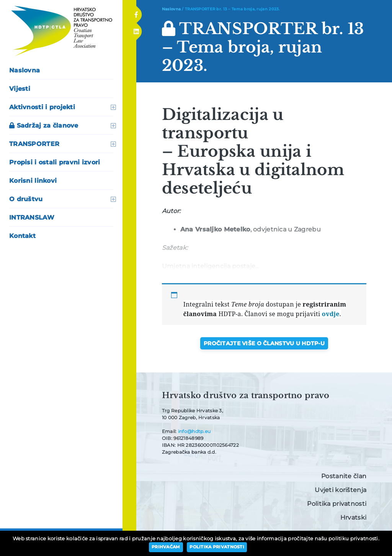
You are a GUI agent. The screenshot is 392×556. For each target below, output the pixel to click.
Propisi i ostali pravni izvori (55, 162)
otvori (113, 107)
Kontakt (22, 236)
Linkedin (136, 29)
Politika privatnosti (337, 504)
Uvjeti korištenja (341, 490)
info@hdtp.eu (194, 431)
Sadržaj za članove (44, 125)
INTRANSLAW (32, 217)
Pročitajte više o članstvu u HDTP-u (264, 343)
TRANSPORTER (34, 144)
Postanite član (344, 476)
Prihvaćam (166, 547)
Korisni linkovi (33, 181)
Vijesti (20, 89)
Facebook (136, 12)
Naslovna (24, 70)
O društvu (26, 199)
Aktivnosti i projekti (42, 107)
